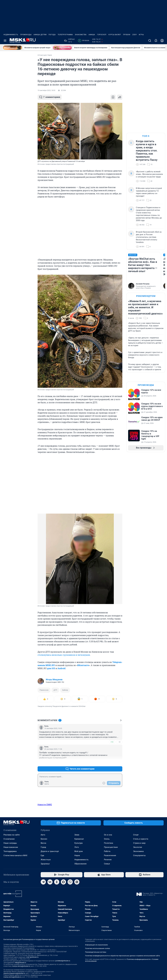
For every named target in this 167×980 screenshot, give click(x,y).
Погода (52, 35)
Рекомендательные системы (96, 952)
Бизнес (44, 839)
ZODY (135, 35)
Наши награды (10, 843)
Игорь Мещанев (54, 679)
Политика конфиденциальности (139, 959)
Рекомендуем (146, 296)
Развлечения (110, 855)
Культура (78, 843)
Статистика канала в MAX (15, 855)
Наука (77, 855)
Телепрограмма (65, 35)
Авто (43, 835)
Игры (141, 35)
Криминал (79, 839)
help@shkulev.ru (20, 963)
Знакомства (81, 35)
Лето (77, 847)
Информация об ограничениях (96, 945)
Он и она (108, 835)
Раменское (44, 690)
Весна (43, 843)
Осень (107, 839)
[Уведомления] (156, 41)
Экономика (138, 851)
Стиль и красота (141, 839)
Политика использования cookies (98, 948)
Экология (138, 847)
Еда (42, 855)
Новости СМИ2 (45, 805)
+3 (112, 763)
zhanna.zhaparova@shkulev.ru (14, 973)
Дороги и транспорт (50, 851)
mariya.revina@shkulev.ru (21, 966)
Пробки (127, 35)
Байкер (65, 690)
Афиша (92, 35)
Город (43, 847)
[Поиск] (150, 41)
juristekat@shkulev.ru (63, 961)
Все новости (18, 57)
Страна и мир (139, 843)
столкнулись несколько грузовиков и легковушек (64, 655)
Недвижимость (11, 35)
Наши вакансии (11, 847)
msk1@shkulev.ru (32, 957)
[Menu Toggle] (5, 41)
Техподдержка (10, 851)
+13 (112, 742)
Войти (47, 784)
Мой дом (79, 851)
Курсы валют (115, 35)
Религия (108, 860)
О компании (9, 839)
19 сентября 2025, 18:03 (46, 90)
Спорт (136, 835)
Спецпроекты (139, 855)
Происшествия (111, 847)
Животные (46, 860)
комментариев (50, 97)
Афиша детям (40, 35)
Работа (107, 851)
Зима (77, 835)
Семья (107, 864)
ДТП (55, 690)
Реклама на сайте (12, 835)
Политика (108, 843)
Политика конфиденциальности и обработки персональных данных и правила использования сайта (123, 956)
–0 (119, 742)
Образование (80, 864)
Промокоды (26, 35)
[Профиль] (162, 41)
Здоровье (45, 864)
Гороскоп (102, 35)
